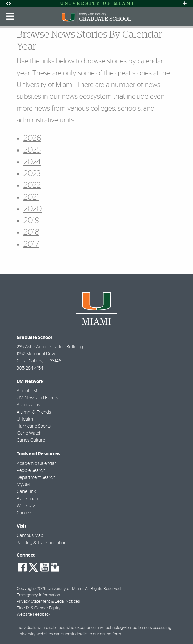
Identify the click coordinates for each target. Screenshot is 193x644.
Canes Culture (31, 440)
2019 (32, 221)
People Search (31, 471)
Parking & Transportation (42, 543)
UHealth (25, 419)
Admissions (28, 405)
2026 (32, 138)
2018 (31, 232)
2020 (33, 209)
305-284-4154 (30, 368)
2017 (31, 244)
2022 (32, 185)
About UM (27, 391)
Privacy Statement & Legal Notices (48, 602)
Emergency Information (38, 595)
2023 (32, 174)
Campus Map (30, 536)
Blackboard (28, 499)
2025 (32, 150)
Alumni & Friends (34, 412)
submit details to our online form (91, 634)
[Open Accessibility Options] (8, 4)
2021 (31, 197)
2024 (32, 162)
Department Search (36, 478)
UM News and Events (37, 398)
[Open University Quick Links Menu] (185, 4)
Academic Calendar (36, 464)
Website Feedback (34, 615)
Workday (26, 506)
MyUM (23, 485)
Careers (25, 513)
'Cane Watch (29, 433)
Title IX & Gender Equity (39, 608)
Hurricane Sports (34, 426)
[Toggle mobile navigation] (10, 16)
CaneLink (26, 492)
